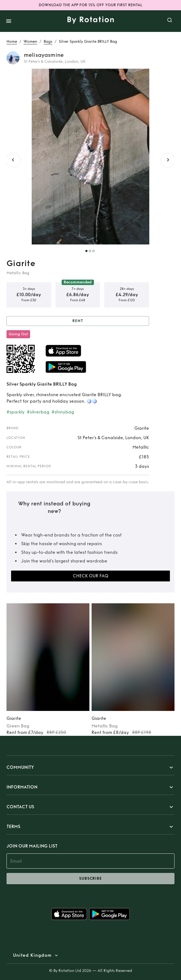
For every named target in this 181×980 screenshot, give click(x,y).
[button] (90, 767)
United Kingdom (32, 955)
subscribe (90, 879)
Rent (78, 321)
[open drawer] (9, 21)
